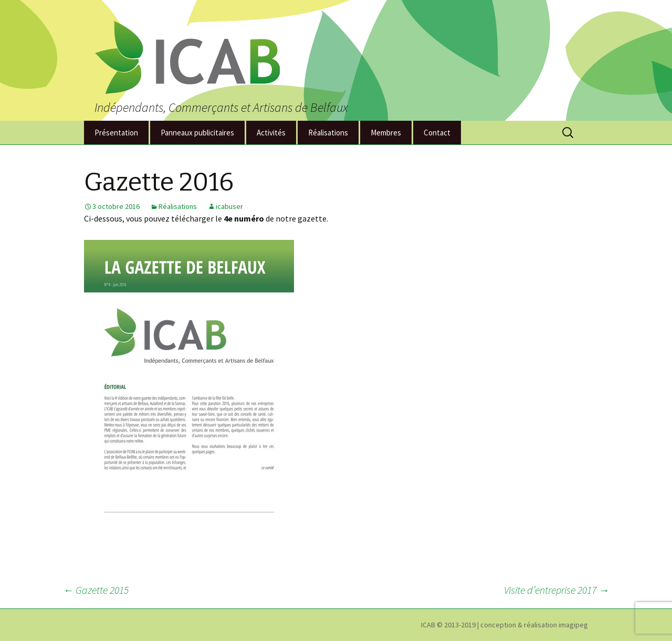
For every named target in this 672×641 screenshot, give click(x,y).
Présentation (116, 133)
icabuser (229, 206)
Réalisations (328, 133)
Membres (386, 133)
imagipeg (573, 625)
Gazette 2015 (96, 590)
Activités (271, 133)
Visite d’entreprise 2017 (556, 590)
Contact (437, 133)
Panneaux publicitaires (197, 133)
